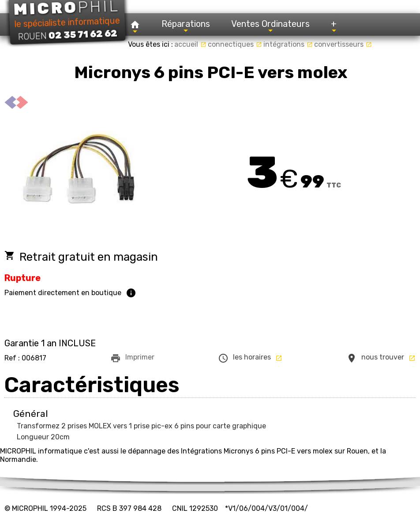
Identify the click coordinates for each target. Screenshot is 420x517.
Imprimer (132, 358)
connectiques (235, 44)
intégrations (288, 44)
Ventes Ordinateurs (270, 26)
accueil (190, 44)
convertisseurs (343, 44)
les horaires (250, 358)
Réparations (186, 26)
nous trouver (381, 358)
